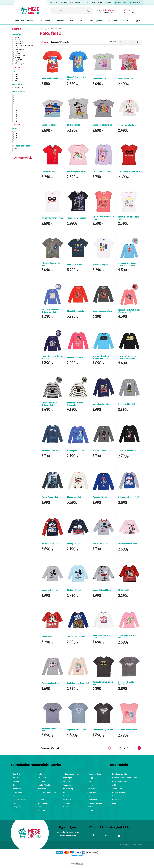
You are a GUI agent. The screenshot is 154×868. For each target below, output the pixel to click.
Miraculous (67, 785)
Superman (91, 796)
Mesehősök (46, 21)
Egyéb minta (19, 44)
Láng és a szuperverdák (47, 792)
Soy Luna (91, 785)
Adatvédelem (117, 789)
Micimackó (42, 810)
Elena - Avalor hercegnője (24, 46)
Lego (16, 62)
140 (16, 119)
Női (16, 81)
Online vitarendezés (120, 796)
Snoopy (90, 778)
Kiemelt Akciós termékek (25, 21)
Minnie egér (67, 778)
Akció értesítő (106, 2)
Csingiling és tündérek (21, 796)
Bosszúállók (19, 41)
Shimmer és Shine (94, 774)
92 (16, 105)
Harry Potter (17, 807)
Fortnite (17, 54)
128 (16, 117)
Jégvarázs (18, 60)
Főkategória (44, 29)
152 (16, 121)
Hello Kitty (42, 774)
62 (16, 95)
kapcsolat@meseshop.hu (68, 832)
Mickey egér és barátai (71, 774)
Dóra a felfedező (19, 800)
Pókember (66, 803)
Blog (114, 803)
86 (16, 103)
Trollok (90, 807)
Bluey (15, 785)
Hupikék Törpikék (44, 785)
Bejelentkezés (123, 2)
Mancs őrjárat (20, 64)
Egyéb (138, 21)
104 (16, 109)
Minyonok (66, 781)
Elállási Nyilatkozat (119, 792)
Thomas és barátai (95, 803)
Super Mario (92, 800)
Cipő (71, 21)
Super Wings (92, 792)
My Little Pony (68, 789)
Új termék (18, 149)
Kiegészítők (113, 21)
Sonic (90, 781)
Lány (16, 78)
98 (16, 107)
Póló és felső (19, 88)
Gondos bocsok (20, 56)
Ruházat (60, 21)
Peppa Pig (66, 796)
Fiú (16, 76)
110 (16, 111)
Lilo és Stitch (43, 800)
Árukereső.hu (77, 859)
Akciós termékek (21, 151)
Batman (17, 39)
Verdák (90, 810)
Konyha (127, 21)
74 (16, 99)
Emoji (17, 48)
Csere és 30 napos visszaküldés (124, 778)
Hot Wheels (42, 781)
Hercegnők (18, 58)
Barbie (17, 37)
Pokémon (66, 807)
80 (16, 101)
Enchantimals (19, 50)
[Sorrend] (130, 42)
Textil (81, 21)
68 (16, 97)
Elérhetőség (90, 2)
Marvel (40, 807)
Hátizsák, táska (96, 21)
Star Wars (91, 789)
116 (16, 113)
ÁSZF (114, 785)
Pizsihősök (67, 800)
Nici (64, 792)
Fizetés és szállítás (120, 774)
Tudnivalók (76, 2)
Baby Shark (17, 774)
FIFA (16, 52)
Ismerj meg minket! (120, 781)
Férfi (16, 74)
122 (16, 115)
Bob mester (17, 789)
